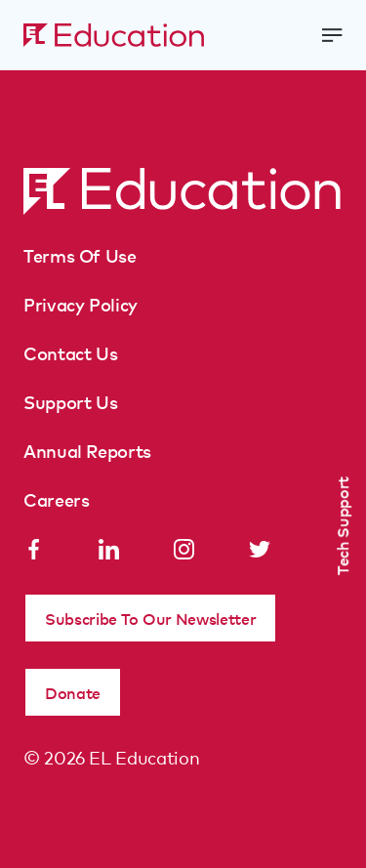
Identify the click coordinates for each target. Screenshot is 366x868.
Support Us (70, 401)
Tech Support (342, 526)
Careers (56, 499)
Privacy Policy (81, 304)
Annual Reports (87, 450)
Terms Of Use (80, 255)
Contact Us (70, 352)
